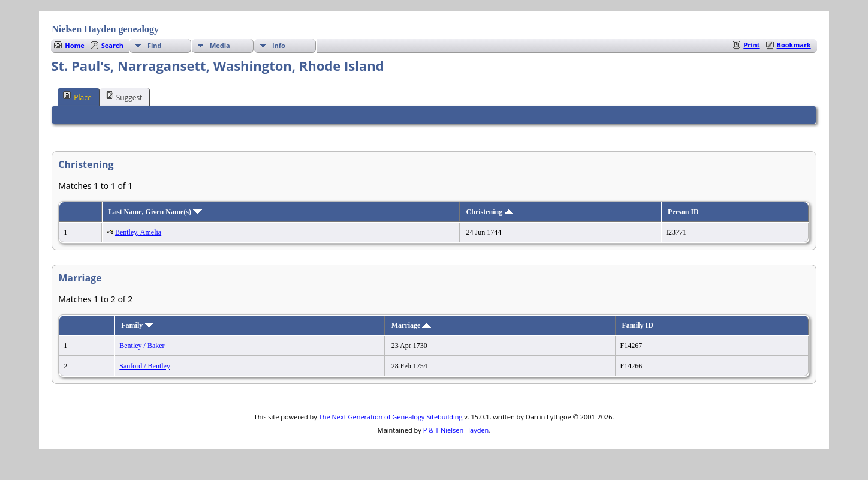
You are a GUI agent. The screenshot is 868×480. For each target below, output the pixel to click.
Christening (490, 212)
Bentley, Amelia (138, 232)
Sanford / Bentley (145, 366)
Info (279, 45)
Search (112, 45)
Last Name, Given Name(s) (155, 212)
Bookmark (794, 45)
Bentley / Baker (142, 346)
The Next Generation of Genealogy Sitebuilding (391, 417)
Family (137, 325)
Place (77, 97)
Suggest (124, 97)
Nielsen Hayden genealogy (105, 29)
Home (75, 45)
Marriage (412, 325)
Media (220, 45)
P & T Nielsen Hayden (456, 430)
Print (751, 45)
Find (155, 45)
